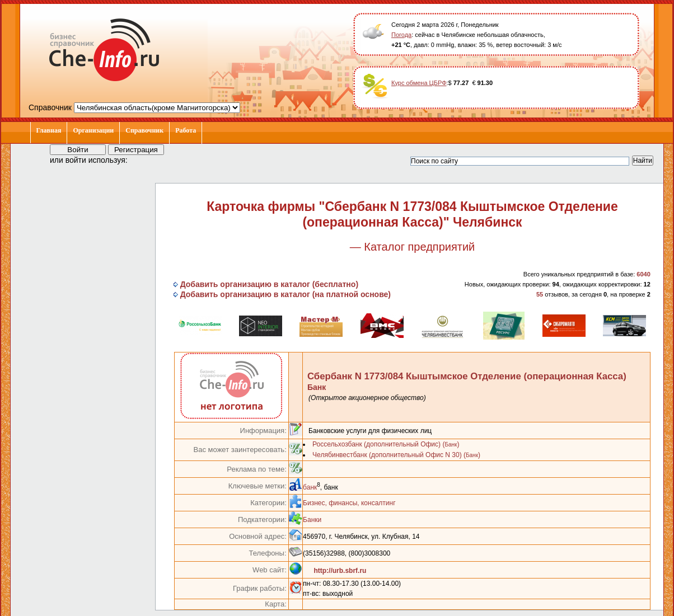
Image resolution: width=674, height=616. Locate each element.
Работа (186, 130)
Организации (93, 130)
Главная (49, 130)
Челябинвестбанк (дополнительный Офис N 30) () (396, 455)
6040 (643, 274)
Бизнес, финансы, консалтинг (349, 503)
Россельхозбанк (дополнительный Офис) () (386, 444)
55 (540, 294)
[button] (146, 159)
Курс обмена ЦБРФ (419, 83)
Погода (401, 35)
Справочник (144, 130)
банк (310, 487)
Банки (312, 520)
